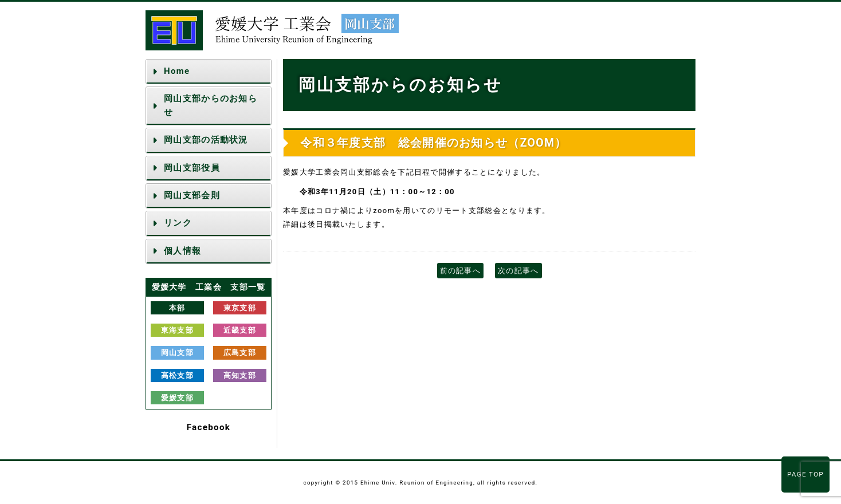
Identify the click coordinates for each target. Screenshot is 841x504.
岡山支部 (177, 353)
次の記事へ (518, 271)
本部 (177, 308)
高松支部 (177, 375)
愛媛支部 (177, 398)
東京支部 (240, 308)
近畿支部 (240, 330)
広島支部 (240, 353)
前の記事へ (461, 271)
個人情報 (182, 251)
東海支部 (177, 330)
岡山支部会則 (192, 195)
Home (177, 71)
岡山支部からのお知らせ (211, 105)
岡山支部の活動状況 (206, 140)
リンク (178, 223)
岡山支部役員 (192, 168)
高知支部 (240, 375)
